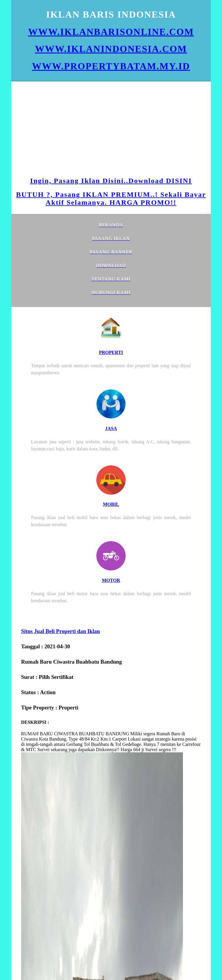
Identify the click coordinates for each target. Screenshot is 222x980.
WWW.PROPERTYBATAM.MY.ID (111, 66)
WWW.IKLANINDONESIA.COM (111, 49)
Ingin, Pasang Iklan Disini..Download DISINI (111, 181)
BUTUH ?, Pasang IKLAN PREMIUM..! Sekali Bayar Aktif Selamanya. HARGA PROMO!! (111, 198)
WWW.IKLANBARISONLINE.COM (111, 32)
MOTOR (111, 580)
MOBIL (111, 504)
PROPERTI (111, 352)
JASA (111, 428)
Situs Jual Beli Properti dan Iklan (60, 631)
